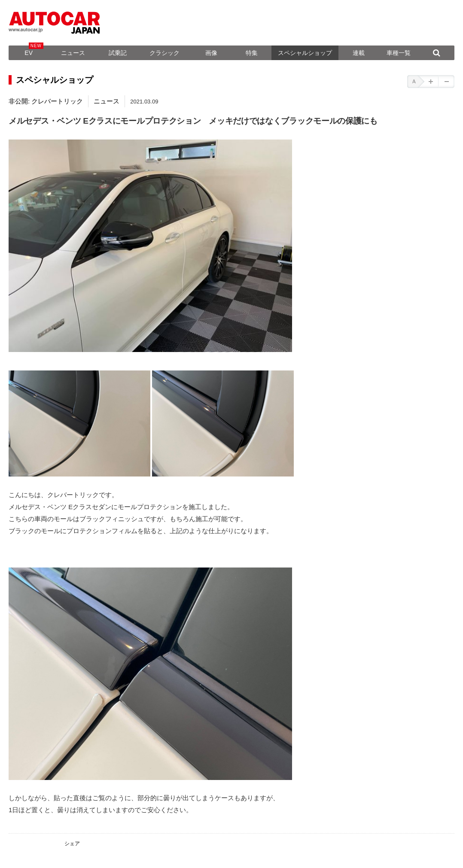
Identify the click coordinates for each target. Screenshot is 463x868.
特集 (252, 53)
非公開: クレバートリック (46, 101)
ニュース (73, 53)
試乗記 (118, 53)
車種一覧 (399, 53)
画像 (211, 53)
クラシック (164, 53)
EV (29, 53)
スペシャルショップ (305, 53)
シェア (72, 844)
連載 (359, 53)
